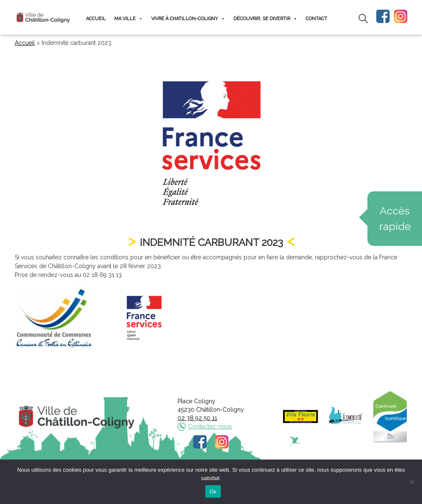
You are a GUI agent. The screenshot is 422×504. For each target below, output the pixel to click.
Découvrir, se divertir (265, 19)
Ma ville (128, 19)
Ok (213, 492)
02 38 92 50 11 (197, 418)
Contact (316, 19)
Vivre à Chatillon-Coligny (188, 19)
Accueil (96, 19)
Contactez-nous (210, 426)
